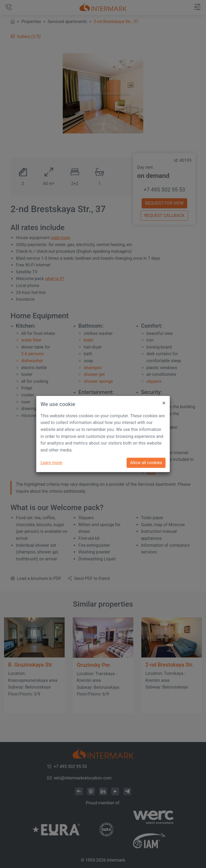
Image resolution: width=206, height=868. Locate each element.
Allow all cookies (146, 463)
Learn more (51, 463)
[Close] (164, 401)
